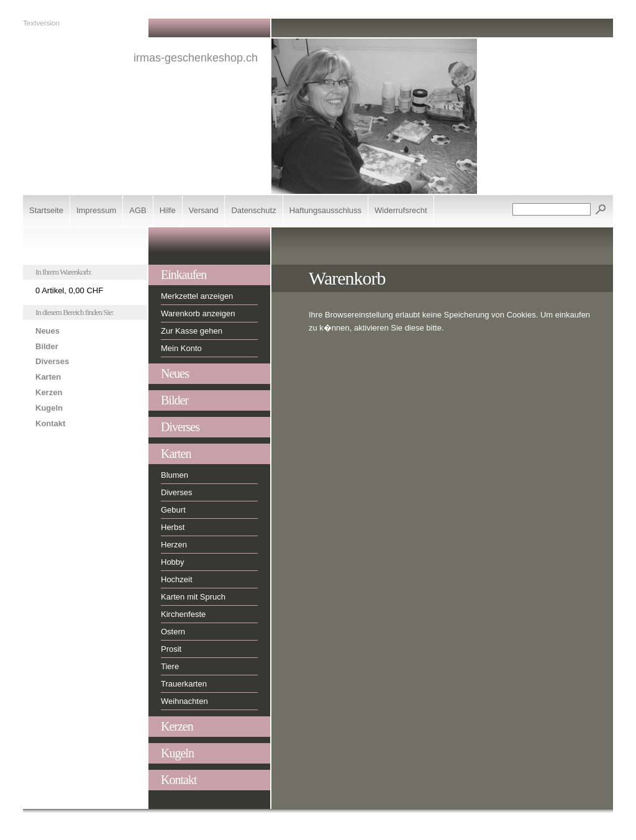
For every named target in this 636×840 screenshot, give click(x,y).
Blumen (175, 475)
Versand (204, 210)
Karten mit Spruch (193, 597)
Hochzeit (177, 579)
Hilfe (168, 210)
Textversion (41, 23)
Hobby (173, 562)
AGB (138, 210)
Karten (48, 377)
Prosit (171, 649)
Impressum (96, 210)
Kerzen (49, 392)
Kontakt (50, 423)
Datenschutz (253, 210)
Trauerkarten (184, 684)
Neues (48, 331)
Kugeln (49, 408)
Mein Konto (181, 348)
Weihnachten (184, 701)
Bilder (47, 346)
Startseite (46, 210)
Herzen (174, 545)
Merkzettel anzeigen (197, 296)
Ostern (173, 632)
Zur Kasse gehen (192, 331)
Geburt (173, 510)
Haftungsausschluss (325, 210)
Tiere (170, 666)
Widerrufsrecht (401, 210)
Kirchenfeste (183, 614)
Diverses (52, 361)
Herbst (173, 527)
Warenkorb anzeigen (198, 313)
